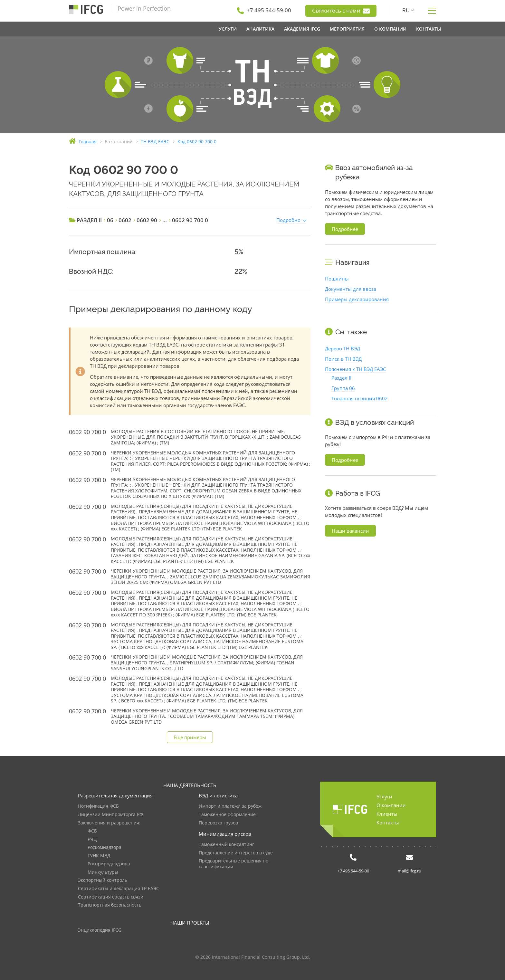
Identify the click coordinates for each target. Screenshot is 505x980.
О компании (391, 805)
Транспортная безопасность (110, 905)
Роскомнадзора (105, 847)
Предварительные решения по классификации (233, 864)
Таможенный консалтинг (226, 845)
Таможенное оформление (227, 815)
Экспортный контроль (103, 880)
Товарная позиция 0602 (360, 398)
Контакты (388, 823)
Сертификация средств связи (111, 897)
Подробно (288, 220)
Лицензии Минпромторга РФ (110, 815)
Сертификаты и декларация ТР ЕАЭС (119, 889)
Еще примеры (190, 737)
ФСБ (92, 831)
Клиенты (387, 814)
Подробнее (345, 229)
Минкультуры (103, 872)
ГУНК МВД (99, 856)
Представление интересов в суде (236, 853)
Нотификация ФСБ (98, 806)
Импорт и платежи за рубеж (230, 806)
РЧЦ (92, 839)
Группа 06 (343, 388)
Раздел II (341, 378)
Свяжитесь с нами (341, 11)
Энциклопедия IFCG (100, 930)
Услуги (384, 796)
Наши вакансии (350, 531)
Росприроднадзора (109, 864)
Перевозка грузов (218, 823)
